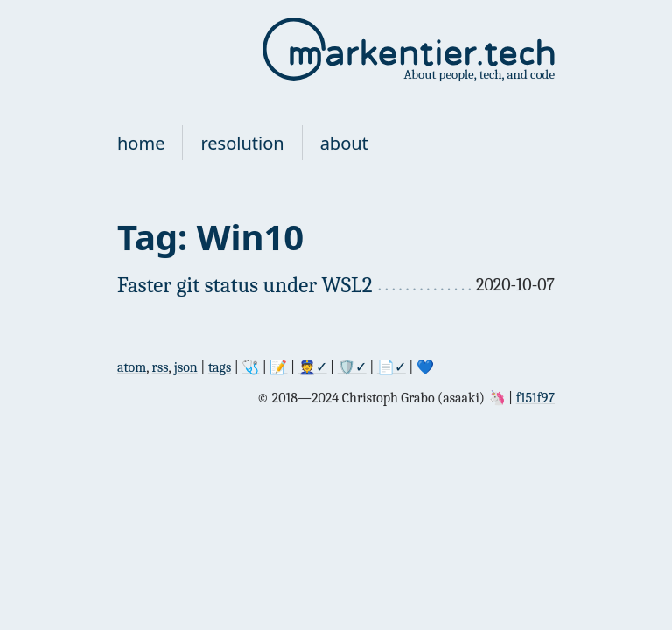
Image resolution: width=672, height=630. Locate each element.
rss (161, 367)
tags (220, 367)
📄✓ (392, 367)
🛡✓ (352, 367)
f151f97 (535, 398)
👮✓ (313, 367)
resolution (242, 143)
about (344, 143)
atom (132, 367)
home (141, 143)
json (186, 367)
